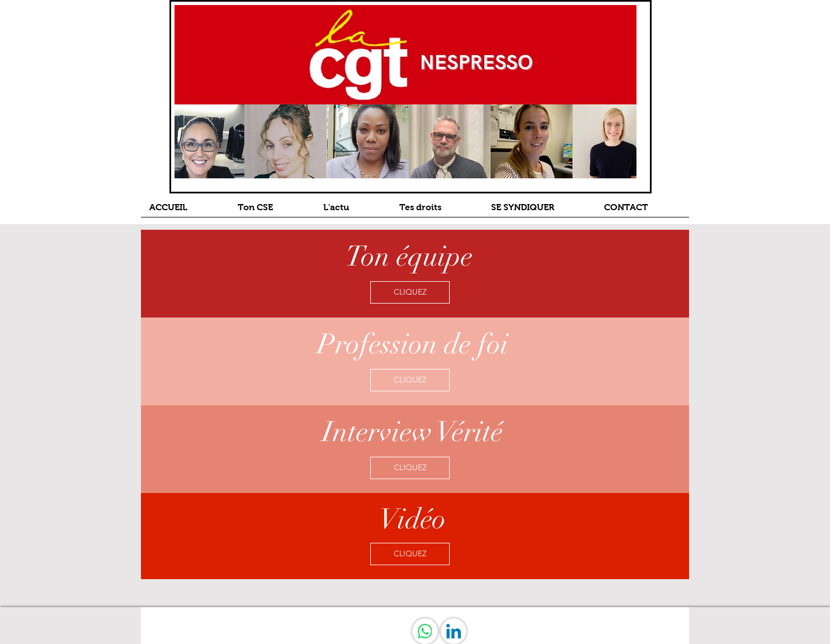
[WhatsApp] (425, 631)
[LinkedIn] (454, 631)
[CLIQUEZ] (410, 292)
